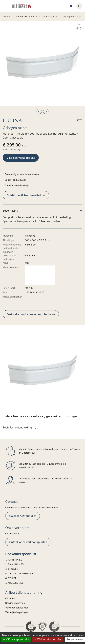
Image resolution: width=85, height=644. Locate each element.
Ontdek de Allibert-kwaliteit (26, 195)
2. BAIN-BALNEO (14, 564)
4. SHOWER (12, 569)
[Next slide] (46, 111)
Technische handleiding (20, 427)
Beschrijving (42, 211)
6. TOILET (11, 578)
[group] (42, 63)
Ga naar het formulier (23, 516)
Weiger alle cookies (48, 639)
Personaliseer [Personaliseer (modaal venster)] (75, 639)
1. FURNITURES (14, 560)
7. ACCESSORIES (14, 583)
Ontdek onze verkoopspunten (28, 542)
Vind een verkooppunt (21, 158)
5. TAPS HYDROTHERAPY (19, 574)
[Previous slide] (39, 111)
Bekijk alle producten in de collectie (31, 314)
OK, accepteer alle (16, 639)
